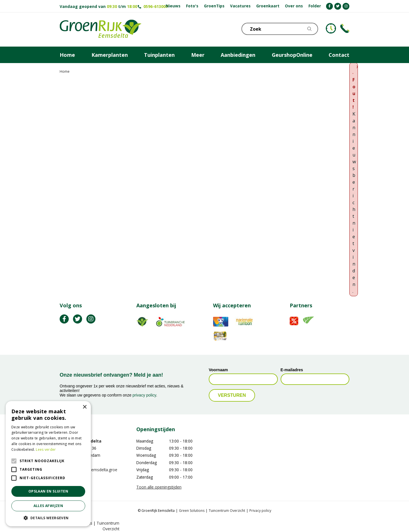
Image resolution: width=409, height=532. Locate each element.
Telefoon (345, 28)
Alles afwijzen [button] (48, 506)
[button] (48, 518)
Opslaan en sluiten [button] (48, 491)
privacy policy (144, 395)
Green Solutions (192, 511)
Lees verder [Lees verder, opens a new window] (46, 449)
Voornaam (218, 370)
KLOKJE (331, 28)
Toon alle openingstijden (159, 487)
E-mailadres (292, 370)
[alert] (48, 464)
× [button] (84, 407)
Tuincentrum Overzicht (227, 511)
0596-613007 (156, 6)
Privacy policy (260, 511)
